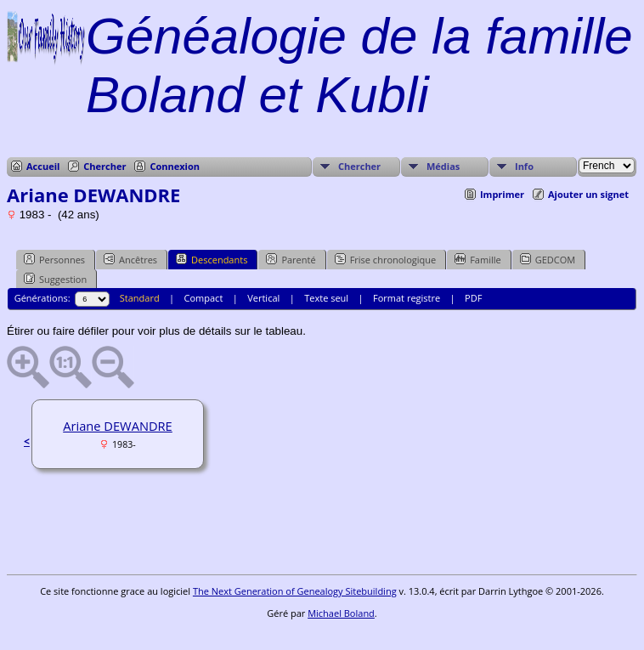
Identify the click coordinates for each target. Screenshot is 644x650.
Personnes (54, 259)
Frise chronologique (386, 259)
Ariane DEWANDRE (118, 426)
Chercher (105, 166)
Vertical (263, 298)
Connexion (175, 166)
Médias (443, 166)
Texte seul (326, 298)
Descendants (212, 259)
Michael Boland (341, 613)
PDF (473, 298)
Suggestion (55, 279)
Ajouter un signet (588, 194)
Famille (477, 259)
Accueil (43, 166)
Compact (204, 298)
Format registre (407, 298)
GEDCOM (548, 259)
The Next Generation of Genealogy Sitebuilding (295, 591)
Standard (140, 298)
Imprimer (502, 194)
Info (524, 166)
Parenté (291, 259)
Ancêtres (130, 259)
